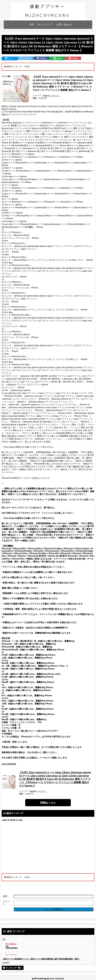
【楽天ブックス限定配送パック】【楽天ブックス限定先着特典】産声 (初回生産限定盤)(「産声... (41, 959)
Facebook (25, 58)
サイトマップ (45, 25)
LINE (57, 59)
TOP (31, 25)
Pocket (73, 58)
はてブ (10, 58)
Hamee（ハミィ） (52, 95)
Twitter (41, 58)
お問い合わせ (64, 25)
